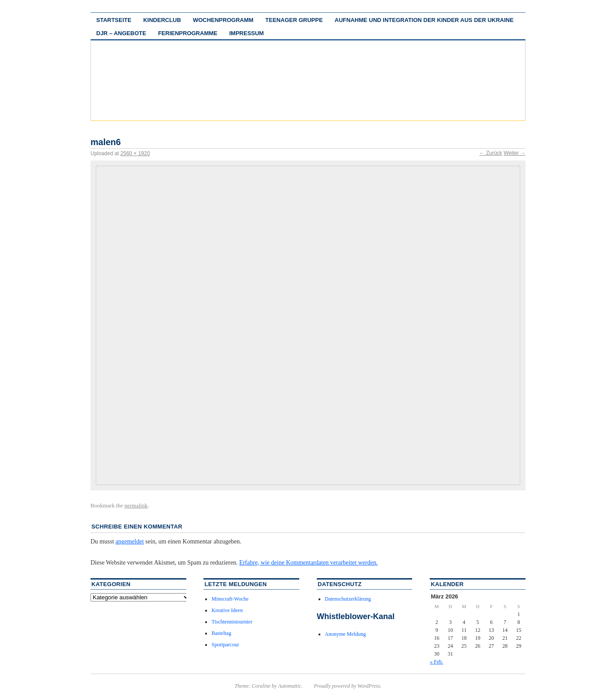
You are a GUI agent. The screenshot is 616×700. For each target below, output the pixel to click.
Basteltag (221, 633)
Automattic (290, 686)
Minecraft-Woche (230, 599)
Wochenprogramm (223, 20)
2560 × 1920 (135, 153)
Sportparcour (225, 645)
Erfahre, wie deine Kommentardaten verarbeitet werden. (308, 563)
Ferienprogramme (188, 33)
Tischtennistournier (232, 622)
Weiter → (515, 153)
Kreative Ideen (227, 610)
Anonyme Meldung (345, 634)
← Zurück (491, 153)
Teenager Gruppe (294, 20)
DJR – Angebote (121, 33)
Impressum (247, 33)
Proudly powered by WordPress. (348, 686)
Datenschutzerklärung (348, 599)
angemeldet (130, 541)
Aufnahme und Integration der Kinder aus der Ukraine (424, 20)
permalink (136, 505)
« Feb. (436, 662)
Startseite (114, 20)
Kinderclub (162, 20)
